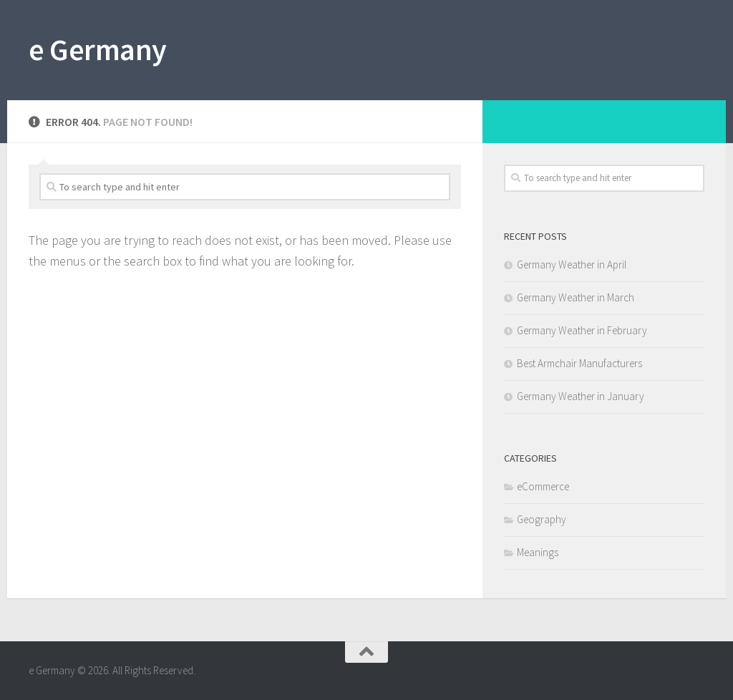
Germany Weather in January (581, 396)
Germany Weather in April (572, 264)
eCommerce (543, 486)
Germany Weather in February (582, 330)
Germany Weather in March (576, 297)
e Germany (98, 49)
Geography (542, 519)
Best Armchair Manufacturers (579, 363)
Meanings (538, 552)
